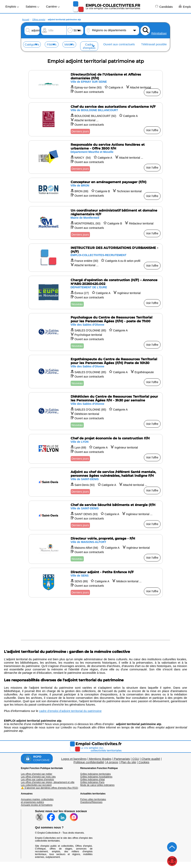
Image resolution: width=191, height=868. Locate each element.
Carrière (53, 6)
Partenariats (122, 759)
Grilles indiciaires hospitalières (96, 777)
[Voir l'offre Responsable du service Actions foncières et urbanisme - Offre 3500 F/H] (96, 157)
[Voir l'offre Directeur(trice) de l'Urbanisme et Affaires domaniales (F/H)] (96, 84)
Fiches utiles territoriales (93, 799)
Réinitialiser (159, 33)
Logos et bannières (74, 759)
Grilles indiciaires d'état (92, 780)
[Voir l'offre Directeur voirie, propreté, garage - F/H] (96, 549)
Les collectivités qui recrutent (36, 785)
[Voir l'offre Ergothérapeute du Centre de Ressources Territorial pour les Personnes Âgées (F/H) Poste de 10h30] (96, 372)
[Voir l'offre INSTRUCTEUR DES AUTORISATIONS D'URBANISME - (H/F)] (96, 258)
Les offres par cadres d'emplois (37, 780)
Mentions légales (100, 759)
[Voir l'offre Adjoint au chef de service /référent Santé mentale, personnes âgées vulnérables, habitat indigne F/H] (96, 482)
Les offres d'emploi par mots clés (38, 777)
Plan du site (128, 762)
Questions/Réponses (91, 802)
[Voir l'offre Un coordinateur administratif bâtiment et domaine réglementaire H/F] (96, 223)
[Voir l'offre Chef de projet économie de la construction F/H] (96, 449)
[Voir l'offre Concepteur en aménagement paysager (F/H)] (96, 190)
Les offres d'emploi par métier (37, 774)
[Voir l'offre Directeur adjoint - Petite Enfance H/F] (96, 583)
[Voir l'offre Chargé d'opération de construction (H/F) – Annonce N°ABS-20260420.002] (96, 292)
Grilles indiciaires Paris (92, 782)
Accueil (26, 19)
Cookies (144, 762)
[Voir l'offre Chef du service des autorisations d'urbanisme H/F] (96, 119)
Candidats (164, 6)
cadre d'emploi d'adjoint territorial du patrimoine (70, 711)
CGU (136, 759)
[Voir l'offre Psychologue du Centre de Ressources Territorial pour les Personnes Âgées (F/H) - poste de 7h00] (96, 332)
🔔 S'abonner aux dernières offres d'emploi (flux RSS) (50, 788)
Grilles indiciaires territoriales (95, 774)
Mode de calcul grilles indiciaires (97, 785)
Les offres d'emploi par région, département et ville (48, 782)
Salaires (32, 6)
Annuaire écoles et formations (37, 805)
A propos (112, 762)
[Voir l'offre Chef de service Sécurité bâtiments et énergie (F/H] (96, 515)
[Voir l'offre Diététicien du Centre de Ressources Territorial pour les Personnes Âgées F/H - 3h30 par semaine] (96, 411)
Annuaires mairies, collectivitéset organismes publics (37, 801)
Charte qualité (151, 759)
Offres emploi (39, 19)
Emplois (12, 6)
